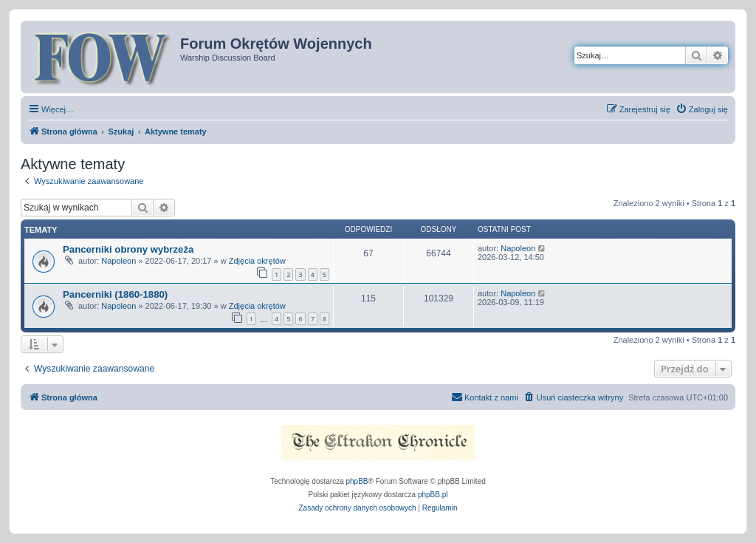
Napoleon (118, 261)
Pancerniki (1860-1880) (115, 294)
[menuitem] (702, 109)
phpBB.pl (433, 495)
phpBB (357, 481)
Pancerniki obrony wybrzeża (128, 249)
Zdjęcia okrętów (257, 261)
